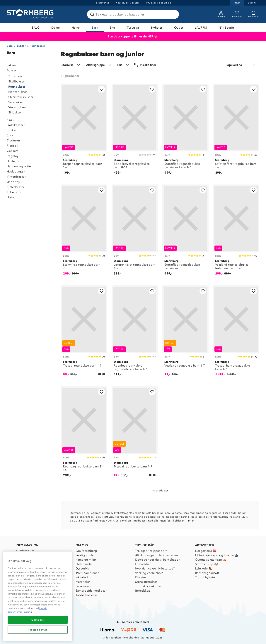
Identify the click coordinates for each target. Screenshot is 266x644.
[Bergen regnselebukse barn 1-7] (84, 131)
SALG (36, 28)
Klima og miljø (86, 560)
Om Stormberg (86, 551)
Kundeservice (25, 551)
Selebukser (16, 102)
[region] (38, 596)
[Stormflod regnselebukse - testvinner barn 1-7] (185, 131)
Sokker (13, 130)
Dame (56, 28)
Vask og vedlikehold (149, 573)
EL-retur (141, 577)
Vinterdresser (16, 177)
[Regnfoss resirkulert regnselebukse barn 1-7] (135, 333)
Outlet (179, 28)
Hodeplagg (16, 171)
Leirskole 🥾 (204, 568)
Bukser (21, 46)
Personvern (83, 586)
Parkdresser (17, 125)
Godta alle (38, 620)
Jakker (13, 65)
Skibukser (15, 112)
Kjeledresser (16, 187)
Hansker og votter (19, 166)
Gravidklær (143, 564)
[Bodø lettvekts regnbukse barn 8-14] (135, 131)
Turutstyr (133, 28)
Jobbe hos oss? (87, 595)
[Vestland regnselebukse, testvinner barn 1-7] (236, 232)
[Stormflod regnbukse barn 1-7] (84, 232)
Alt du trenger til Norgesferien (156, 555)
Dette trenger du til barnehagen (158, 560)
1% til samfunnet (87, 573)
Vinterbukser (17, 107)
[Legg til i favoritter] (102, 89)
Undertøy (15, 182)
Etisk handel (84, 564)
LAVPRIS (201, 28)
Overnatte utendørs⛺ (211, 560)
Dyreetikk (82, 568)
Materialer (83, 582)
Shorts (11, 135)
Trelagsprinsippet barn (151, 551)
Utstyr (12, 197)
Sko (112, 28)
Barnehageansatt (207, 573)
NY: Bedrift (226, 28)
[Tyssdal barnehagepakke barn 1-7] (236, 333)
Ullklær (13, 161)
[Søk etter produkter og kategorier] (134, 14)
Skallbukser (16, 81)
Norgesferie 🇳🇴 (206, 551)
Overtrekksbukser (21, 97)
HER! (151, 36)
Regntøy (14, 156)
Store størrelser (146, 582)
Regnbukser (17, 87)
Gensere (14, 151)
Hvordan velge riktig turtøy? (155, 568)
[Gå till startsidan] (31, 14)
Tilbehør (14, 192)
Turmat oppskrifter (148, 586)
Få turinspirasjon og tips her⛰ (217, 555)
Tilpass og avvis (38, 630)
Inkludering (83, 577)
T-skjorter (13, 140)
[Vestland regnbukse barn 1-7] (185, 333)
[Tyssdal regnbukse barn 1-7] (84, 333)
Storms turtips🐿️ (207, 564)
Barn (95, 28)
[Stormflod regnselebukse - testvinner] (185, 232)
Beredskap (143, 591)
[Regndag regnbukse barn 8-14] (84, 434)
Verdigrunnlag (86, 555)
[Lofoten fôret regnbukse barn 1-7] (236, 131)
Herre (76, 28)
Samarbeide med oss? (91, 591)
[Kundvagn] (253, 14)
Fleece (13, 146)
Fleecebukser (18, 92)
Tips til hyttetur (206, 577)
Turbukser (15, 76)
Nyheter (157, 28)
